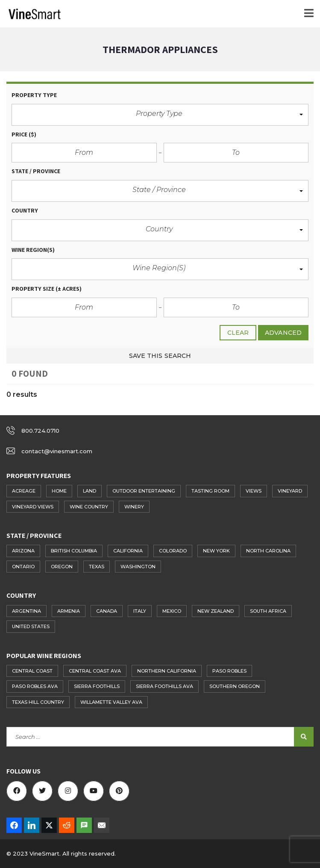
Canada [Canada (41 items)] (107, 611)
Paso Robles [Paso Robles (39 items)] (229, 671)
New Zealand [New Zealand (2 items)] (216, 611)
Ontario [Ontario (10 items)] (23, 567)
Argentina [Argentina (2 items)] (26, 611)
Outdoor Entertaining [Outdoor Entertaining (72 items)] (144, 491)
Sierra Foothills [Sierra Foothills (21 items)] (97, 686)
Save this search (160, 356)
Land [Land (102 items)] (90, 491)
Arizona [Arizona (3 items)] (23, 551)
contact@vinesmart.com (57, 451)
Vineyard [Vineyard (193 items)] (290, 491)
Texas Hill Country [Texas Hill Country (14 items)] (38, 702)
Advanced (283, 333)
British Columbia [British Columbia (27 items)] (74, 551)
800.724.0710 (40, 431)
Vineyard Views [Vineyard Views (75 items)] (33, 507)
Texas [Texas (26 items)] (97, 567)
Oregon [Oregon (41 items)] (62, 567)
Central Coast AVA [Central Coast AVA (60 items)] (95, 671)
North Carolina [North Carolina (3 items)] (268, 551)
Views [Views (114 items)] (254, 491)
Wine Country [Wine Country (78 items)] (89, 507)
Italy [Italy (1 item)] (140, 611)
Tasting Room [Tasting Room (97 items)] (210, 491)
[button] (160, 115)
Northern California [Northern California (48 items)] (167, 671)
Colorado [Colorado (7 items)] (173, 551)
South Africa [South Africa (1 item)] (268, 611)
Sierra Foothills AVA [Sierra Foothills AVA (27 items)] (164, 686)
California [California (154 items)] (128, 551)
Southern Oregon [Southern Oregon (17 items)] (235, 686)
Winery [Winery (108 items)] (134, 507)
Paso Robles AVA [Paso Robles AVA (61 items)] (35, 686)
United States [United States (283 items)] (31, 626)
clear (238, 333)
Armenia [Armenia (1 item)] (69, 611)
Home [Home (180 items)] (59, 491)
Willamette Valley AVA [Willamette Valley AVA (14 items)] (111, 702)
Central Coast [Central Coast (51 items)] (32, 671)
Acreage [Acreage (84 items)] (24, 491)
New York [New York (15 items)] (216, 551)
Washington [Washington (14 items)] (138, 567)
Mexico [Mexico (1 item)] (172, 611)
